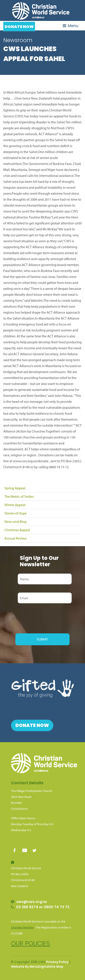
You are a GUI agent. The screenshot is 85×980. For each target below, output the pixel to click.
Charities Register (22, 927)
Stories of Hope (16, 513)
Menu (71, 26)
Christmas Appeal (17, 530)
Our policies (30, 944)
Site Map (56, 967)
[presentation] (49, 618)
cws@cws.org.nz (32, 902)
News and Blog (15, 521)
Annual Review (16, 538)
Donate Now (19, 27)
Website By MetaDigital (30, 967)
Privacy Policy (57, 962)
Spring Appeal (15, 488)
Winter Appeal (15, 505)
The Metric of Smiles (19, 496)
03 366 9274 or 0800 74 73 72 (43, 907)
